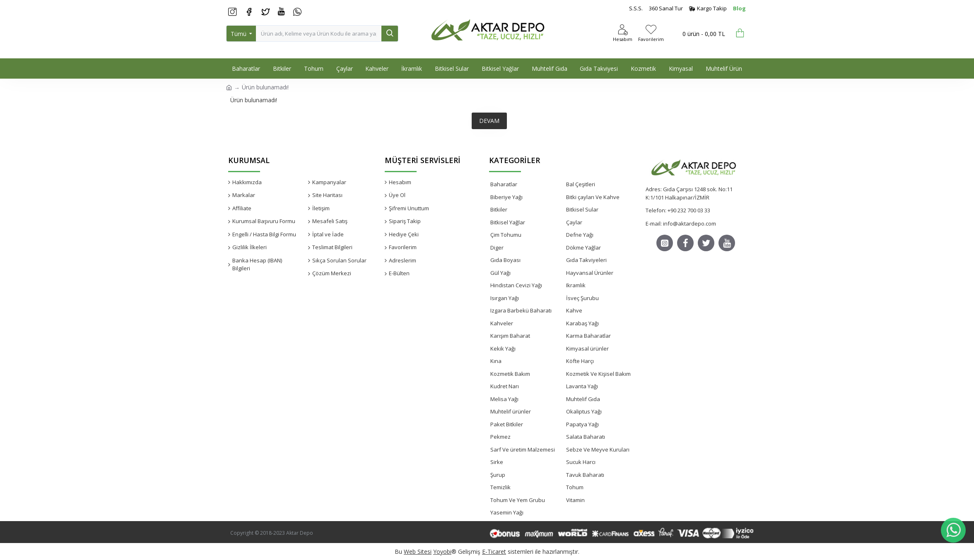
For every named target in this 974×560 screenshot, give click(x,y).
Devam (489, 121)
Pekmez (500, 437)
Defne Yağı (580, 235)
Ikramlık (576, 285)
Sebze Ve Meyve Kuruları (598, 449)
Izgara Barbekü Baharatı (521, 310)
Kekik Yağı (503, 348)
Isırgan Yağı (505, 298)
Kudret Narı (505, 386)
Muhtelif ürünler (511, 411)
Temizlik (500, 487)
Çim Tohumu (506, 235)
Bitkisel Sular (582, 209)
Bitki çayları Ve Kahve (593, 197)
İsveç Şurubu (582, 298)
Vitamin (575, 500)
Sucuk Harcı (581, 462)
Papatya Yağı (582, 424)
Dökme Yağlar (583, 248)
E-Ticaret (494, 552)
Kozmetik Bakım (510, 374)
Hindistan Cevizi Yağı (516, 285)
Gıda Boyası (505, 260)
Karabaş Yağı (582, 323)
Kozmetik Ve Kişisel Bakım (598, 374)
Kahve (574, 310)
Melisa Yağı (504, 399)
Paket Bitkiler (507, 424)
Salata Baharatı (586, 437)
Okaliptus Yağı (584, 411)
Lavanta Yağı (582, 386)
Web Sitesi (418, 552)
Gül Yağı (500, 273)
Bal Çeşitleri (581, 184)
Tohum (575, 487)
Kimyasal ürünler (587, 348)
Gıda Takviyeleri (586, 260)
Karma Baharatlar (588, 336)
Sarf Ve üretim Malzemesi (523, 449)
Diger (497, 248)
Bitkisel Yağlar (508, 222)
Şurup (498, 475)
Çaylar (574, 222)
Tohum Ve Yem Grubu (518, 500)
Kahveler (502, 323)
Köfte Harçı (580, 361)
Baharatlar (504, 184)
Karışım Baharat (510, 336)
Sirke (497, 462)
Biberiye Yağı (506, 197)
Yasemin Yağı (507, 512)
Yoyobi (442, 552)
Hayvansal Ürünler (590, 273)
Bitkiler (499, 209)
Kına (496, 361)
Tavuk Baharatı (585, 475)
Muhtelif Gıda (583, 399)
